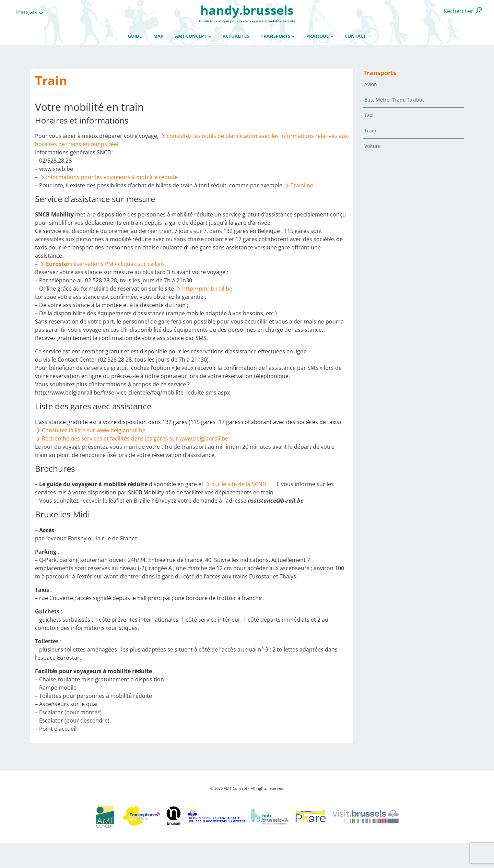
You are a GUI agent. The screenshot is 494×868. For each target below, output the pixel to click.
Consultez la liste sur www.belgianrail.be (94, 430)
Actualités (236, 36)
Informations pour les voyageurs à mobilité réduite (112, 177)
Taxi (369, 115)
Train (370, 131)
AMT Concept (193, 36)
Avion (371, 84)
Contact (355, 36)
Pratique (320, 36)
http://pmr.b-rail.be (207, 289)
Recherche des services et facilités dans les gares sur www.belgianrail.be (135, 438)
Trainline (302, 185)
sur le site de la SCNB (239, 484)
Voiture (373, 146)
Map (158, 36)
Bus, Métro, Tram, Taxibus (395, 100)
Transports (278, 36)
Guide (135, 36)
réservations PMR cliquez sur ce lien (105, 264)
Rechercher (458, 11)
